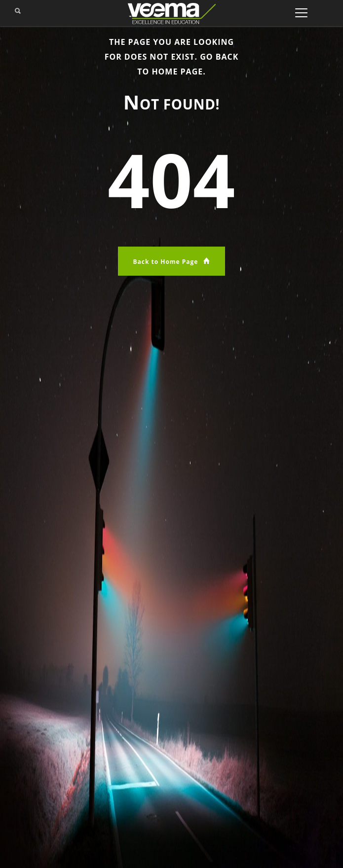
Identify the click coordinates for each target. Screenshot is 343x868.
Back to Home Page (171, 261)
